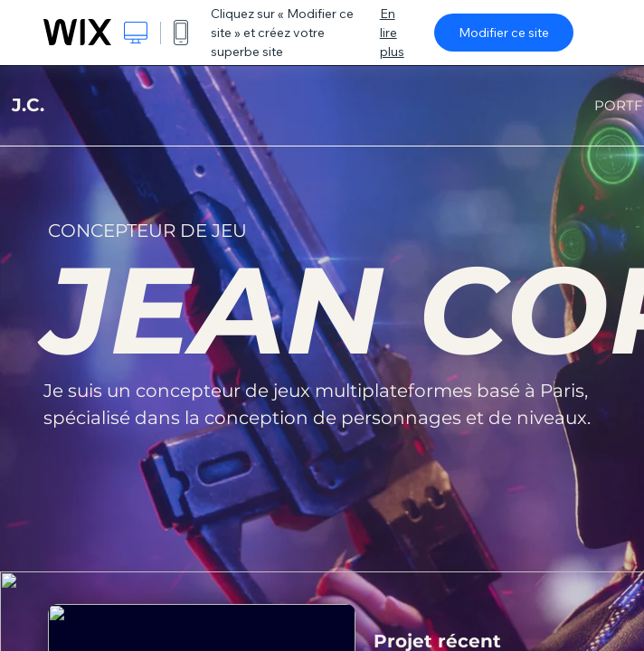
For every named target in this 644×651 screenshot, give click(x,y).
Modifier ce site (504, 33)
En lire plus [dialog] (392, 33)
